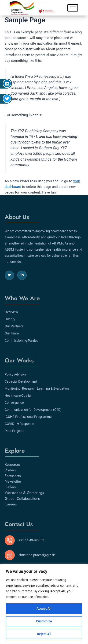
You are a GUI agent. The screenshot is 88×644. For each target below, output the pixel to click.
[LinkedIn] (22, 275)
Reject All (44, 634)
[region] (44, 604)
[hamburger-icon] (73, 8)
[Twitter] (9, 275)
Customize (44, 621)
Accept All (44, 609)
